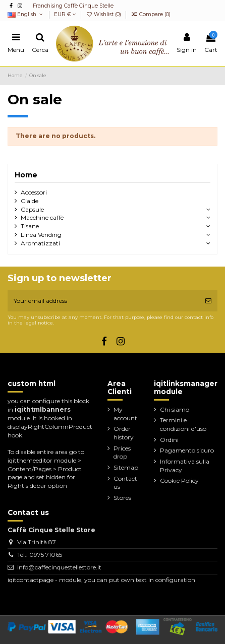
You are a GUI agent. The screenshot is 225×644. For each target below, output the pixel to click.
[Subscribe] (208, 301)
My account (125, 414)
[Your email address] (103, 301)
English (26, 14)
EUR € (65, 14)
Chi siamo (175, 409)
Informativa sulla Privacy (185, 466)
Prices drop (122, 453)
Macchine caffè (42, 217)
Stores (122, 498)
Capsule (32, 209)
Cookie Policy (179, 480)
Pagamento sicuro (187, 450)
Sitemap (126, 467)
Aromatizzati (40, 243)
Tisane (30, 226)
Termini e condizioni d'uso (183, 424)
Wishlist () (104, 14)
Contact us (125, 483)
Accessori (34, 192)
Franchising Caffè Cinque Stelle (73, 6)
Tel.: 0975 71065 (40, 555)
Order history (124, 433)
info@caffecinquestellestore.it (59, 567)
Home (26, 175)
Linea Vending (41, 235)
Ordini (169, 440)
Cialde (30, 201)
